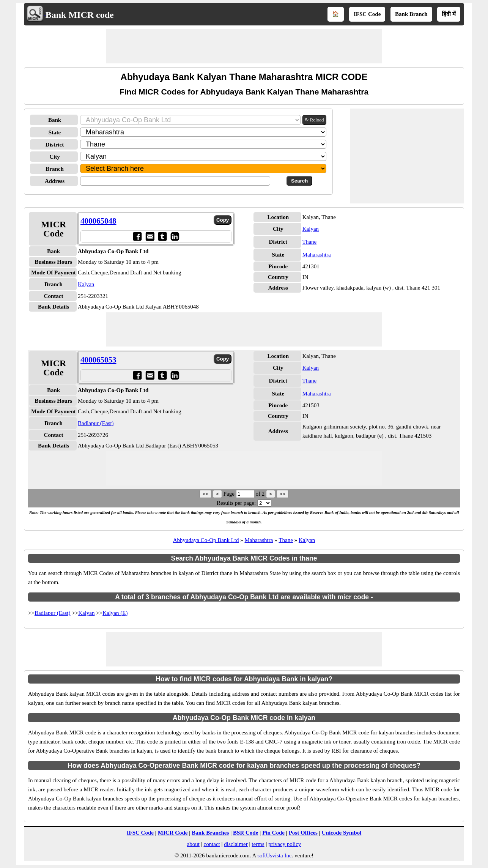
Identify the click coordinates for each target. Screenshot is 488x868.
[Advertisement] (244, 46)
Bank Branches (210, 833)
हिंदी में (449, 14)
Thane (309, 242)
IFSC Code (367, 14)
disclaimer (236, 844)
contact (212, 844)
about (193, 844)
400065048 (98, 221)
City (55, 157)
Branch (55, 169)
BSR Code (246, 833)
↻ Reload (314, 120)
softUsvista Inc (274, 855)
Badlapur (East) (96, 423)
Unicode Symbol (342, 833)
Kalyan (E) (115, 613)
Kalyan (86, 284)
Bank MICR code (80, 15)
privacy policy (285, 844)
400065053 (98, 360)
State (55, 132)
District (55, 145)
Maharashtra (317, 255)
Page (230, 494)
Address (55, 181)
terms (258, 844)
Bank (55, 120)
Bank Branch (411, 14)
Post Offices (303, 833)
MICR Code (173, 833)
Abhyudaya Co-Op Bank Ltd (206, 540)
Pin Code (273, 833)
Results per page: (236, 503)
